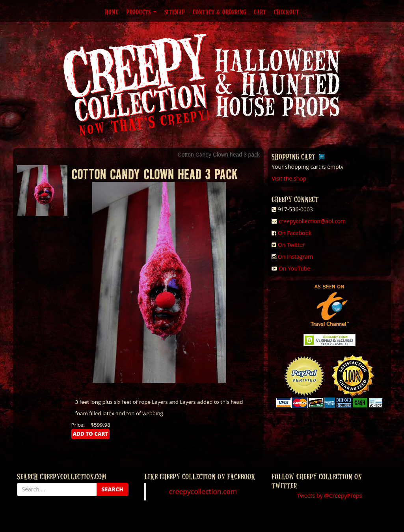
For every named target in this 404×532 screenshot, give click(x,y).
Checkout (287, 12)
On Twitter (291, 245)
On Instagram (295, 257)
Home (112, 12)
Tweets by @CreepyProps (329, 496)
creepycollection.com (203, 491)
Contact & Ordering (219, 12)
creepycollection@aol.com (312, 221)
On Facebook (295, 233)
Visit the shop (289, 178)
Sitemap (175, 12)
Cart (260, 12)
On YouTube (295, 268)
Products (141, 12)
